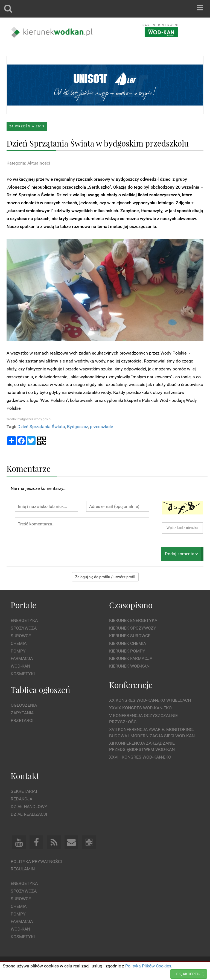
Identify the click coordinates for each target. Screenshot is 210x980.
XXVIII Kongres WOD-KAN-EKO (140, 757)
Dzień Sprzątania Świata (41, 427)
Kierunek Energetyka (133, 620)
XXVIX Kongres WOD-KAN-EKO (140, 708)
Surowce (21, 636)
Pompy (18, 651)
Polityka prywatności (36, 861)
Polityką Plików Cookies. (149, 966)
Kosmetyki (23, 674)
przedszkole (101, 427)
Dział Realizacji (29, 814)
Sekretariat (24, 791)
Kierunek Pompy (127, 651)
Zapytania (22, 713)
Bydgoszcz (78, 427)
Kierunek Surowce (130, 636)
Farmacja (22, 658)
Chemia (19, 643)
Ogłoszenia (24, 705)
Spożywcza (24, 628)
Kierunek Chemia (128, 643)
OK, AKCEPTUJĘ (190, 974)
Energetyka (24, 620)
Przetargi (22, 720)
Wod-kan (20, 666)
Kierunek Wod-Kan (129, 666)
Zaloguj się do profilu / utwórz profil (105, 577)
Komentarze (29, 468)
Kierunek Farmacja (131, 658)
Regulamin (23, 869)
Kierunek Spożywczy (133, 628)
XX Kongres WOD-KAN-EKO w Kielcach (150, 700)
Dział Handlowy (29, 807)
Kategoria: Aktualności (28, 163)
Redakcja (21, 799)
